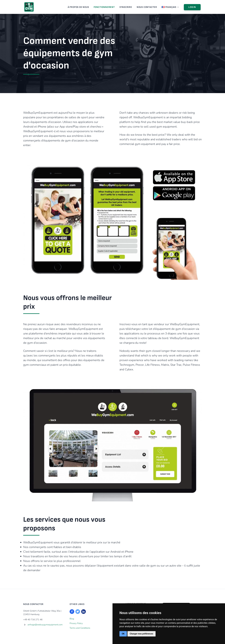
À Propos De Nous (78, 7)
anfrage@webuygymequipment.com (45, 625)
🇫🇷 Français (170, 7)
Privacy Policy (76, 623)
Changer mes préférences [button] (141, 634)
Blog (72, 619)
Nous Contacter (147, 7)
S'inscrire (126, 7)
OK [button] (123, 634)
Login (192, 7)
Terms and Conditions (80, 628)
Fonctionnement (104, 7)
